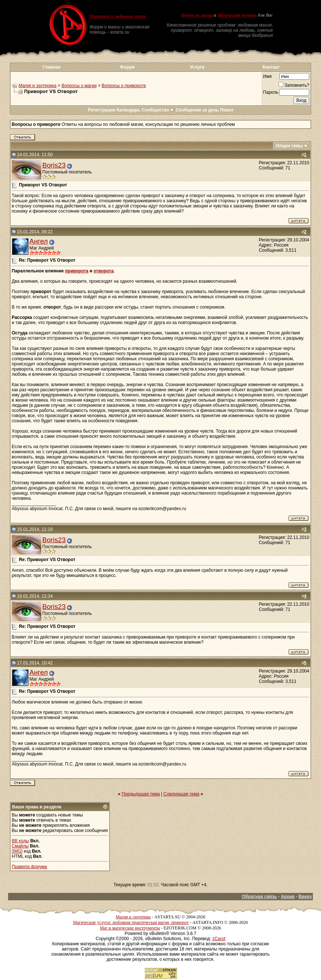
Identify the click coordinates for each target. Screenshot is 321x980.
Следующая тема (182, 794)
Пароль (271, 92)
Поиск (227, 110)
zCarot (219, 939)
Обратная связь (259, 897)
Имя (267, 76)
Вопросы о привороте (124, 86)
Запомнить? (294, 85)
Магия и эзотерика (37, 86)
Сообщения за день (197, 110)
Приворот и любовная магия (118, 16)
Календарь (128, 110)
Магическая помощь (237, 15)
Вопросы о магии (79, 86)
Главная (51, 67)
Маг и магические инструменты (130, 928)
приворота (76, 271)
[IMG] (17, 851)
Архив (288, 897)
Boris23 (54, 165)
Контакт (271, 67)
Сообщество (158, 110)
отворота (104, 271)
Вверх (305, 897)
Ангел (39, 241)
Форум (127, 67)
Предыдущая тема (141, 794)
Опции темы (289, 146)
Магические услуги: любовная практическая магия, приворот (131, 922)
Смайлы (20, 846)
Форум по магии (197, 15)
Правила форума (29, 867)
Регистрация (102, 110)
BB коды (20, 841)
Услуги (197, 67)
